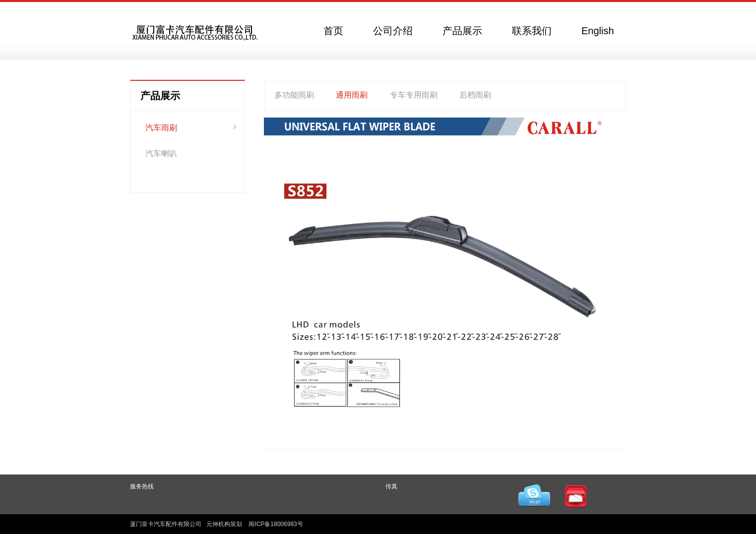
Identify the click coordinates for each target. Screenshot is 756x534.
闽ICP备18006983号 (276, 524)
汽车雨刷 (161, 128)
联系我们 (532, 31)
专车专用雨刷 (414, 95)
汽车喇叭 (161, 153)
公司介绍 (393, 31)
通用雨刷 (352, 95)
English (598, 31)
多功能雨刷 (294, 95)
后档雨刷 (475, 95)
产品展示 (462, 31)
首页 (333, 31)
